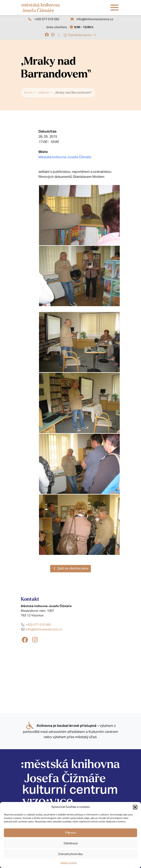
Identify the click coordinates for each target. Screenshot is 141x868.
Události (43, 93)
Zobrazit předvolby (70, 854)
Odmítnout (71, 843)
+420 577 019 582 (47, 19)
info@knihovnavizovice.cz (95, 19)
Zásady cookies (69, 863)
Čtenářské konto (80, 35)
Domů (28, 93)
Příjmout (70, 833)
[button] (135, 807)
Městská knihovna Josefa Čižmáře (65, 157)
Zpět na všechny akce (70, 568)
